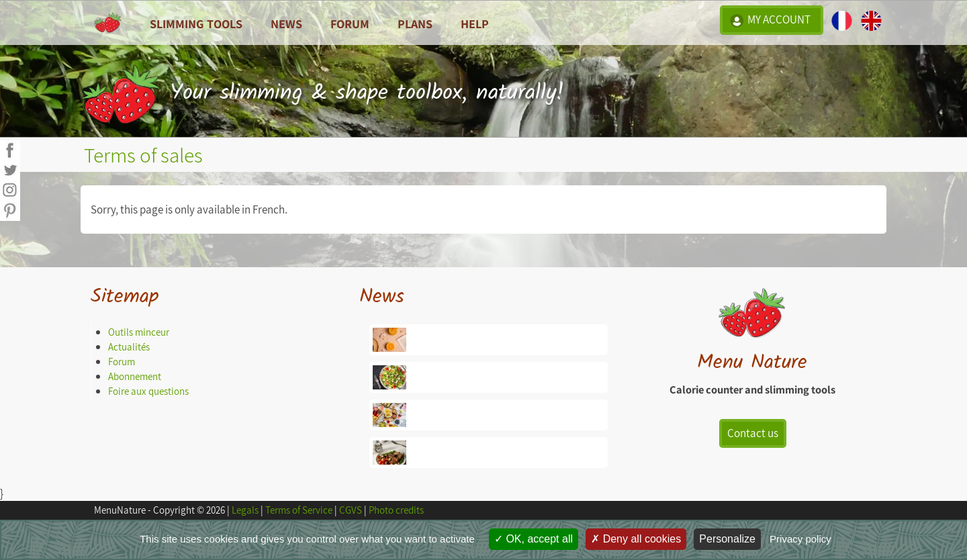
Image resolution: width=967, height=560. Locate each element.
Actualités (129, 347)
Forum (350, 24)
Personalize (727, 539)
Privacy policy (800, 539)
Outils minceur (139, 332)
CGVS (351, 510)
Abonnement (135, 376)
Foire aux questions (148, 391)
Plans (415, 24)
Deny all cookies (636, 539)
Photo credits (396, 510)
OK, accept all (534, 539)
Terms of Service (299, 510)
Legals (245, 510)
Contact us (753, 433)
